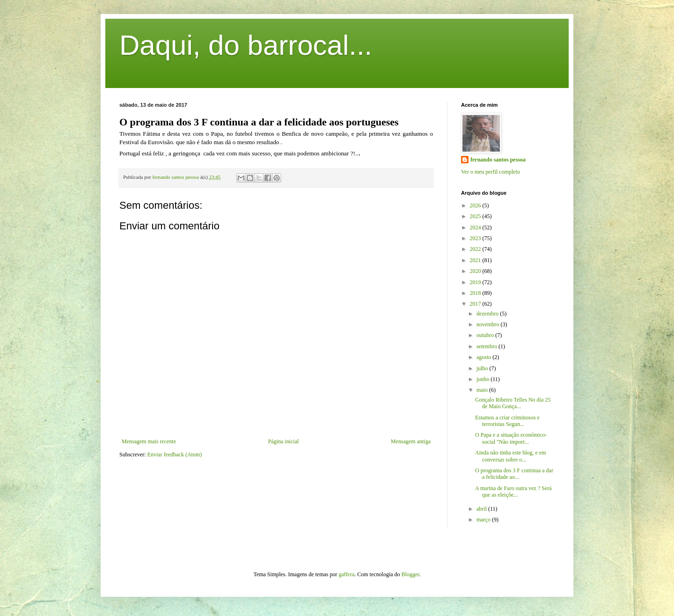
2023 (476, 238)
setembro (487, 346)
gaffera (347, 574)
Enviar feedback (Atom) (175, 455)
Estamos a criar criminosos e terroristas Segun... (507, 421)
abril (482, 509)
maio (483, 390)
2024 (476, 227)
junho (484, 379)
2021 (476, 260)
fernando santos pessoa (498, 160)
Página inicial (284, 441)
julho (483, 368)
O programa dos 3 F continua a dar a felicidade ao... (514, 474)
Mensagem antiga (411, 441)
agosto (484, 357)
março (484, 520)
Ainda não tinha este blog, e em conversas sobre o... (511, 456)
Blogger (410, 574)
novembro (489, 324)
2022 (476, 249)
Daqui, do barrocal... (246, 45)
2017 (476, 304)
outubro (486, 335)
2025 (476, 216)
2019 (476, 282)
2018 (476, 293)
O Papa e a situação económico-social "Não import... (511, 438)
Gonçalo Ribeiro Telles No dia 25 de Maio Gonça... (513, 403)
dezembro (488, 314)
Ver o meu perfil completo (491, 172)
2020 (476, 271)
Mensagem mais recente (149, 441)
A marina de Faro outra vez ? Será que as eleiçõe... (513, 491)
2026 (476, 205)
